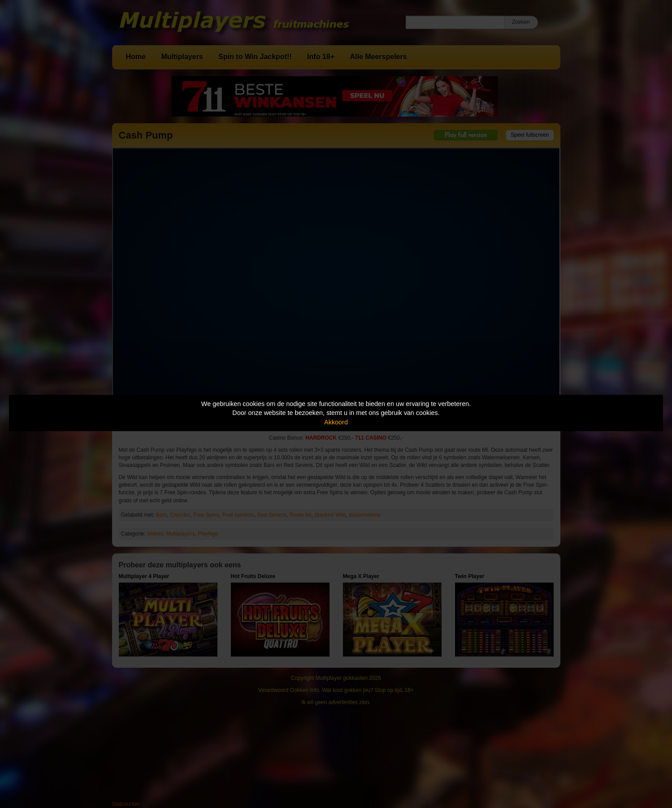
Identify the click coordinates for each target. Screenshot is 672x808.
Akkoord (336, 422)
